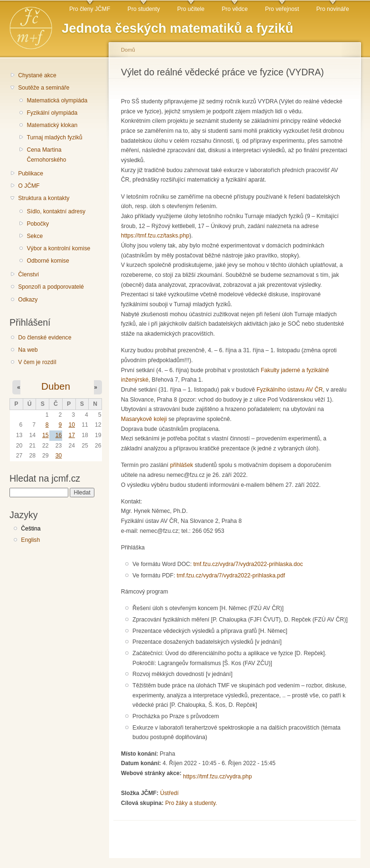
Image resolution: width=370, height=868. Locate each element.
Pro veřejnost (282, 9)
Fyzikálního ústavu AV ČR (290, 390)
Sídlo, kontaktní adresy (56, 211)
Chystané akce (37, 75)
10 (72, 425)
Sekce (35, 236)
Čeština (31, 529)
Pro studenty (144, 9)
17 (72, 435)
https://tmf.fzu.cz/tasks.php (155, 236)
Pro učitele (191, 9)
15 (46, 435)
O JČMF (29, 186)
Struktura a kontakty (44, 198)
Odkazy (28, 300)
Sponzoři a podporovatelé (51, 287)
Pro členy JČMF (90, 9)
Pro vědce (235, 9)
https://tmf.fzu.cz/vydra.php (217, 777)
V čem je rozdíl (37, 362)
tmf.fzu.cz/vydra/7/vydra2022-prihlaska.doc (248, 564)
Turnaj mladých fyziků (54, 137)
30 (59, 456)
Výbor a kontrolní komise (58, 248)
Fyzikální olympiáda (52, 113)
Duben (56, 386)
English (30, 540)
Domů (128, 50)
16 (59, 435)
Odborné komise (48, 261)
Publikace (31, 174)
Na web (28, 350)
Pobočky (38, 224)
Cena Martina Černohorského (46, 155)
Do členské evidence (45, 338)
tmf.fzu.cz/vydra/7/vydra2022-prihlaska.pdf (231, 576)
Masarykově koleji (144, 419)
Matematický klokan (52, 125)
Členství (28, 274)
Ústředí (169, 793)
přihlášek (181, 465)
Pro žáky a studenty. (191, 803)
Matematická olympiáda (57, 101)
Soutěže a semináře (44, 88)
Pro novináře (333, 9)
